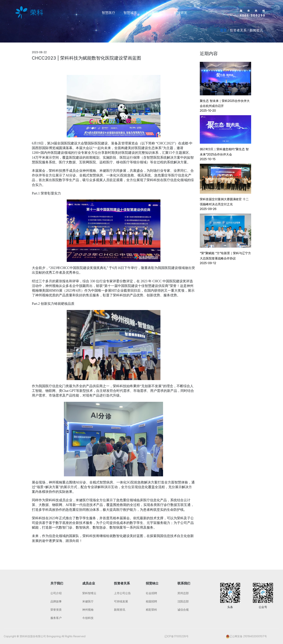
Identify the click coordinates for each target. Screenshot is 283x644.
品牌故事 (56, 601)
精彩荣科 (151, 610)
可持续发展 (121, 601)
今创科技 (88, 618)
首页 (223, 30)
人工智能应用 (155, 13)
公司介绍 (56, 593)
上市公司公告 (122, 593)
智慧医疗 (109, 13)
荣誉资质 (56, 610)
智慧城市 (130, 13)
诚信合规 (183, 610)
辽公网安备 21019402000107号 (248, 636)
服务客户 (56, 618)
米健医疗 (88, 601)
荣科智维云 (89, 593)
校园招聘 (151, 601)
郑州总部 (183, 593)
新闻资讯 (120, 610)
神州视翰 (88, 610)
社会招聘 (151, 593)
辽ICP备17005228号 (176, 636)
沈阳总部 (183, 601)
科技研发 (180, 13)
